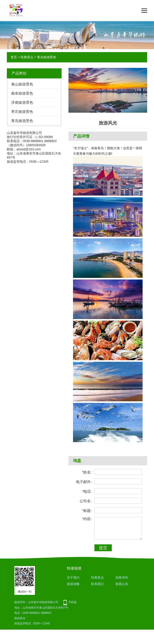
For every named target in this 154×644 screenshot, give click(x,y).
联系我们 (97, 584)
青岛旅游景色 (47, 57)
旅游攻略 (73, 584)
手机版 (73, 602)
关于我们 (73, 577)
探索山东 (122, 584)
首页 (14, 57)
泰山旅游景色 (22, 84)
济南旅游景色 (22, 102)
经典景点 (27, 57)
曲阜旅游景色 (22, 93)
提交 (103, 548)
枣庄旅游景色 (22, 112)
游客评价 (122, 577)
